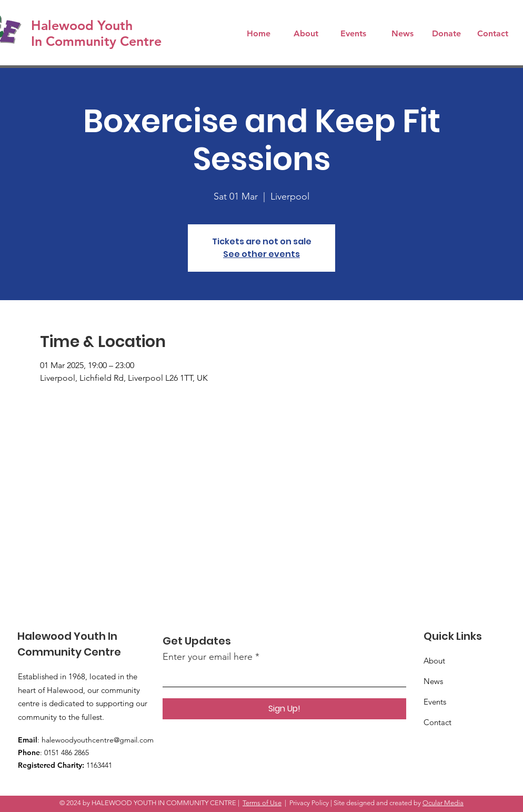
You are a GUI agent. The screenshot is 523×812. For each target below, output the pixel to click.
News (433, 681)
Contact (437, 722)
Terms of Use (262, 803)
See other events (261, 254)
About (434, 661)
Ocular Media (443, 803)
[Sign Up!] (284, 709)
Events (435, 702)
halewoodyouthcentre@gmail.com (98, 740)
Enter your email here (208, 657)
